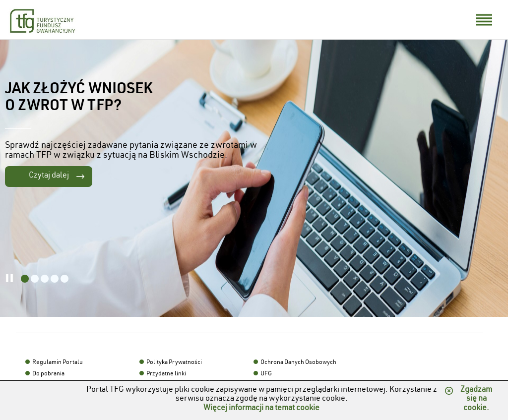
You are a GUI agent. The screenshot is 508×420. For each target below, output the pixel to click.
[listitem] (25, 279)
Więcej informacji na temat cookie (261, 409)
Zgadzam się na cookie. (476, 399)
